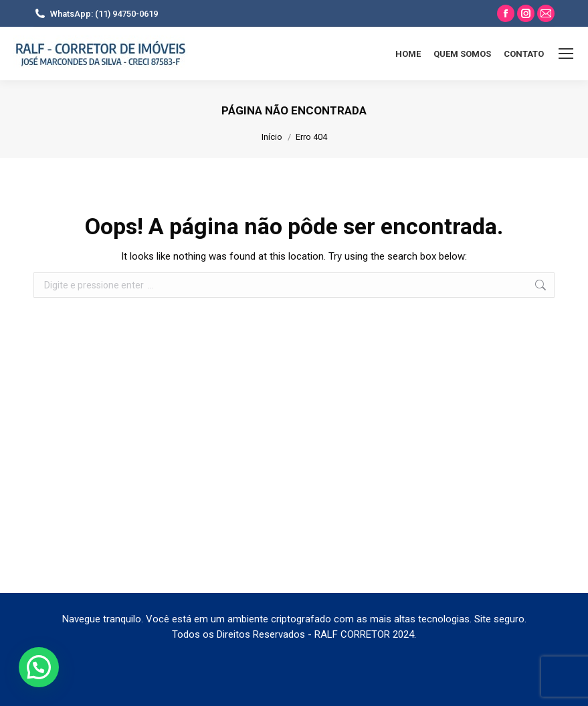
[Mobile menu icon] (566, 54)
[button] (39, 667)
